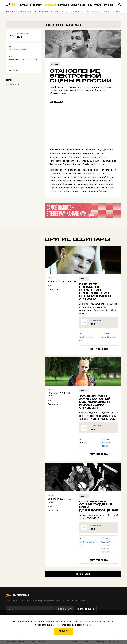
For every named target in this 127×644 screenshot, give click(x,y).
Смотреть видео (99, 349)
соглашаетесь (91, 621)
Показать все (83, 574)
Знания (9, 84)
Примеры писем (86, 609)
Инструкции (95, 4)
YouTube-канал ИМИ (18, 49)
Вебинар (55, 64)
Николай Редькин (105, 444)
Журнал (24, 4)
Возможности (25, 11)
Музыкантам (77, 11)
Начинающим (41, 11)
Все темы (10, 11)
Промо (106, 11)
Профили (109, 4)
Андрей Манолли (105, 550)
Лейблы (117, 11)
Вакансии (64, 4)
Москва (18, 84)
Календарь (50, 4)
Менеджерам (93, 11)
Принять (63, 631)
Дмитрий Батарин (105, 543)
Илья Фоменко (108, 337)
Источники (36, 4)
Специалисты (78, 4)
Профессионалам (60, 11)
